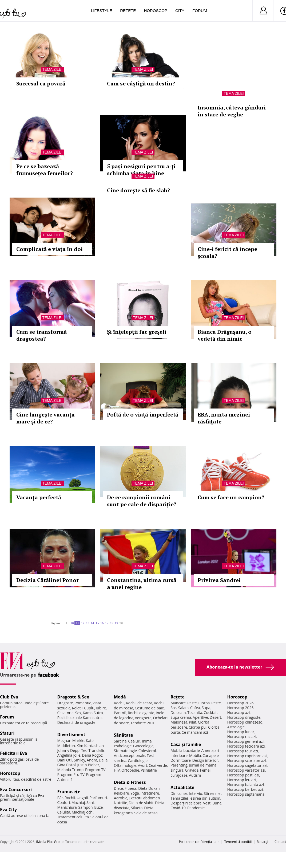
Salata (184, 708)
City (180, 11)
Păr (60, 798)
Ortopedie (130, 770)
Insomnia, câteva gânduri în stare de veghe (232, 111)
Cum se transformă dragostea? (41, 335)
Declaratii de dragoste (76, 722)
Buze (98, 807)
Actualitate (182, 787)
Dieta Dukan (149, 788)
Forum (200, 11)
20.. (122, 623)
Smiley (80, 760)
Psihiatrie (149, 770)
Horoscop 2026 (241, 703)
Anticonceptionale (130, 755)
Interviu (196, 793)
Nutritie (121, 803)
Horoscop (156, 11)
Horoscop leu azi (242, 780)
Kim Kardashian (90, 746)
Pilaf (193, 722)
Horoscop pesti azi (243, 775)
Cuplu (89, 708)
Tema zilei (52, 69)
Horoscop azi (239, 712)
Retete (128, 11)
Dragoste (65, 703)
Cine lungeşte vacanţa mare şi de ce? (45, 418)
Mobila (195, 755)
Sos (174, 708)
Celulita (64, 812)
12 (83, 623)
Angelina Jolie (69, 755)
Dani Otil (65, 760)
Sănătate (124, 735)
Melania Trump (70, 770)
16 (102, 623)
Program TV (95, 770)
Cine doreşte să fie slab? (138, 190)
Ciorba (204, 703)
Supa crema (181, 717)
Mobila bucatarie (185, 750)
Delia (103, 760)
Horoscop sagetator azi (247, 765)
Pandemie (196, 808)
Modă (120, 697)
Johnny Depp (68, 750)
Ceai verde (158, 765)
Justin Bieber (88, 765)
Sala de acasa (146, 813)
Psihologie (123, 746)
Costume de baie (149, 708)
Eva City (8, 810)
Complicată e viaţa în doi (49, 249)
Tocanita (195, 712)
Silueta (137, 808)
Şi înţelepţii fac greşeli (137, 332)
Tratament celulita (73, 817)
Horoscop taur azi (243, 751)
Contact (280, 842)
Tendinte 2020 (143, 723)
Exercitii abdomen (144, 798)
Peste (216, 703)
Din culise (179, 793)
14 (92, 623)
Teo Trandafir (93, 750)
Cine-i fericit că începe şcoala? (227, 252)
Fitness (131, 788)
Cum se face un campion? (231, 497)
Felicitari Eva (14, 753)
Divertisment (71, 735)
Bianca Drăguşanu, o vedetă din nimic (225, 335)
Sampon (86, 807)
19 (116, 623)
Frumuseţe (69, 792)
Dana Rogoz (92, 755)
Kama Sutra (93, 713)
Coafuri (63, 802)
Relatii (77, 708)
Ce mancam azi (195, 732)
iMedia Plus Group (50, 842)
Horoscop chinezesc (245, 722)
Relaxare (122, 793)
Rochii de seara (139, 703)
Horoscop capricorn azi (247, 756)
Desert (215, 717)
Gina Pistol (66, 765)
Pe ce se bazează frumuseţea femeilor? (45, 170)
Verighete (143, 718)
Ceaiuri (134, 741)
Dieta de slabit (141, 803)
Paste (192, 703)
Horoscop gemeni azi (246, 741)
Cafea (195, 708)
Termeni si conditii (238, 842)
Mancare (178, 703)
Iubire (101, 708)
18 (112, 623)
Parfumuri (98, 798)
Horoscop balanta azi (246, 785)
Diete (118, 788)
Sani (90, 802)
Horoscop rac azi (242, 737)
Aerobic (121, 798)
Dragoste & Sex (73, 697)
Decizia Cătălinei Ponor (47, 580)
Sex (78, 713)
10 (72, 623)
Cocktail (211, 712)
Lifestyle (102, 11)
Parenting (179, 765)
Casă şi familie (186, 744)
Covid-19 (178, 808)
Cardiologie (138, 761)
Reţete (178, 697)
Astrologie (236, 727)
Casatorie (65, 713)
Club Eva (9, 697)
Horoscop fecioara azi (246, 746)
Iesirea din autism (205, 798)
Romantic (83, 703)
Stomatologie (125, 751)
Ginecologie (143, 746)
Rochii (70, 798)
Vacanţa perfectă (39, 497)
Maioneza (179, 722)
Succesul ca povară (41, 83)
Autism (195, 775)
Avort (143, 765)
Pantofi (120, 713)
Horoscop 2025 (241, 708)
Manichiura (67, 807)
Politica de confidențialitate (199, 842)
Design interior (205, 760)
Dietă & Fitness (130, 782)
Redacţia (263, 842)
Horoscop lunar (241, 732)
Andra (92, 760)
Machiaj (78, 802)
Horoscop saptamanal (246, 794)
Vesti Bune (212, 803)
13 (88, 623)
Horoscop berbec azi (245, 789)
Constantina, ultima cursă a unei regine (142, 584)
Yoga (135, 793)
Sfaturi (7, 733)
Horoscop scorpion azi (247, 761)
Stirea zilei (213, 793)
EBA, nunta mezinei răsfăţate (224, 418)
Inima (147, 741)
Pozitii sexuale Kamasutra (79, 718)
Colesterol (147, 751)
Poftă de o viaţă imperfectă (143, 415)
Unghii (82, 798)
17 (107, 623)
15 (97, 623)
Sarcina (120, 741)
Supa (206, 708)
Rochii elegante (141, 713)
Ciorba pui (198, 727)
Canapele (211, 755)
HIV (117, 770)
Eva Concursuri (16, 790)
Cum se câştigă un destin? (141, 83)
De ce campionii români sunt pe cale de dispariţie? (142, 501)
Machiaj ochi (83, 812)
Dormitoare (181, 760)
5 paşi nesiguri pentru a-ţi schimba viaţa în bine (141, 170)
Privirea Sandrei (219, 580)
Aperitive (200, 717)
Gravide (192, 770)
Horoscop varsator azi (246, 770)
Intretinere (150, 793)
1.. (67, 623)
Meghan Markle (71, 741)
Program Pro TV (71, 774)
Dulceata (178, 712)
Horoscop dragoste (244, 717)
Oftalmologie (125, 765)
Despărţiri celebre (186, 803)
